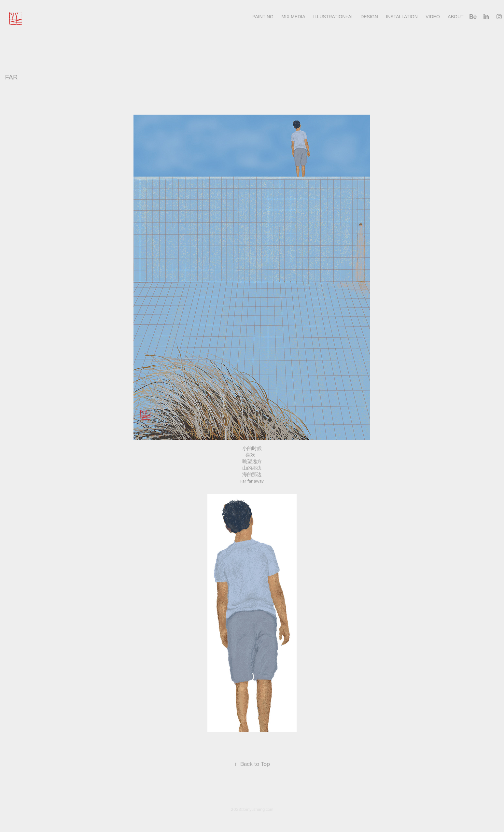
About (455, 17)
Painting (263, 17)
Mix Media (293, 17)
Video (433, 17)
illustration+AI (333, 17)
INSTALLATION (402, 17)
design (369, 17)
